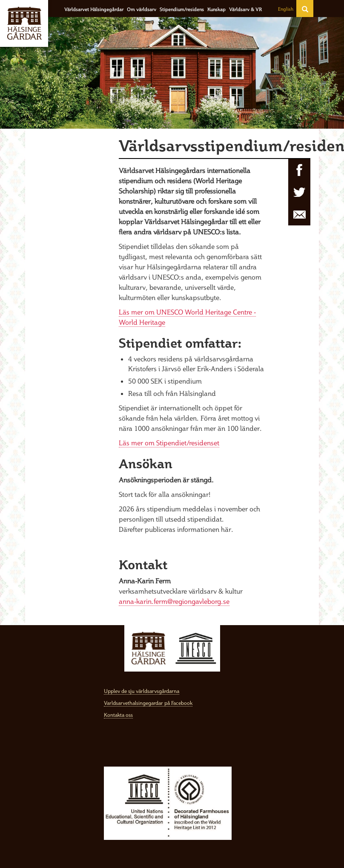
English (286, 9)
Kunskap (216, 9)
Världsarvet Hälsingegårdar (94, 9)
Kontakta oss (118, 715)
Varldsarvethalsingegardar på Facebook (148, 703)
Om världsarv (142, 9)
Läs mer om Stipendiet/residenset (169, 443)
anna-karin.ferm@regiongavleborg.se (174, 601)
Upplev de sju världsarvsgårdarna (142, 691)
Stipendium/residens (182, 9)
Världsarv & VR (245, 9)
